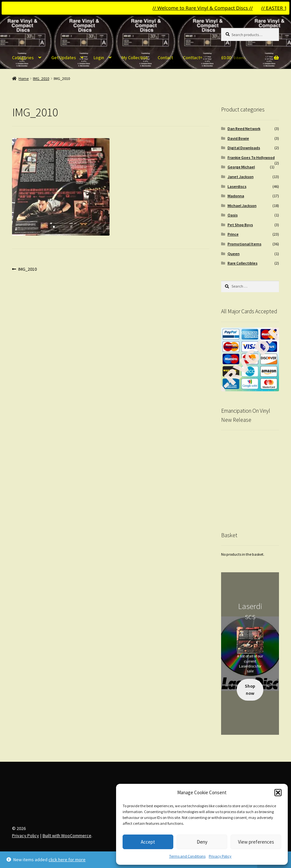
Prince (233, 234)
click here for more (67, 860)
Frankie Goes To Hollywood (251, 157)
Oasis (233, 215)
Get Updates (64, 58)
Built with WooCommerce (67, 836)
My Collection (135, 58)
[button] (278, 793)
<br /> (250, 475)
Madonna (236, 196)
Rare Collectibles (243, 263)
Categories (23, 58)
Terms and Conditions (187, 856)
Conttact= (193, 58)
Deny (202, 842)
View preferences (256, 842)
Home (24, 78)
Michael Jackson (242, 206)
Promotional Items (245, 244)
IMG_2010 (41, 78)
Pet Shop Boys (240, 225)
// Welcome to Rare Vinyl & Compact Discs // (207, 8)
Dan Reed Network (244, 129)
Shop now (250, 690)
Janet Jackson (241, 177)
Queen (234, 254)
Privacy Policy (220, 856)
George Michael (241, 167)
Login (99, 58)
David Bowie (238, 138)
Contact (165, 58)
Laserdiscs (237, 186)
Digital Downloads (244, 148)
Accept (148, 842)
